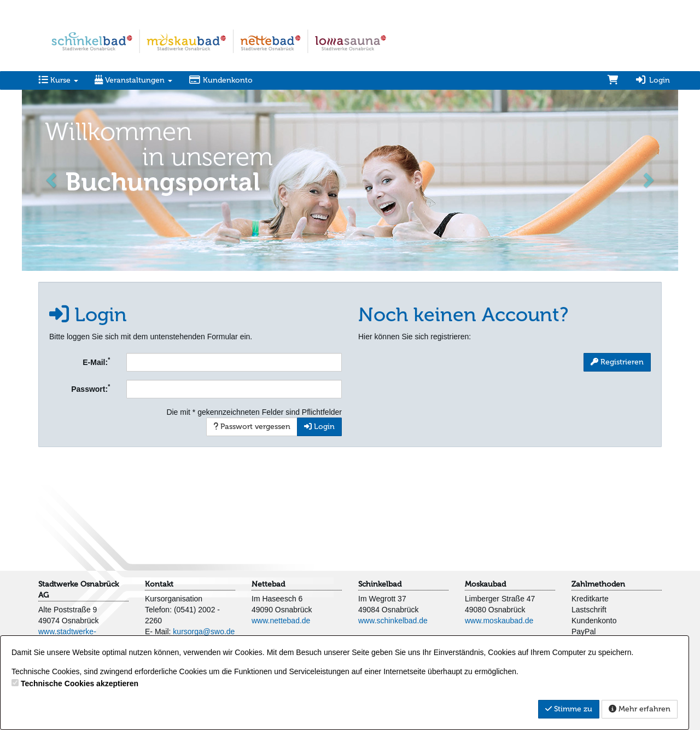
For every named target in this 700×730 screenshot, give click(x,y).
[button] (52, 179)
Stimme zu (569, 709)
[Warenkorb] (613, 80)
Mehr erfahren (640, 709)
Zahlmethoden (598, 584)
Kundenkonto (221, 80)
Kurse (58, 80)
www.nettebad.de (281, 621)
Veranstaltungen (133, 80)
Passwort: (91, 388)
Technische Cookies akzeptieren (80, 683)
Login (652, 80)
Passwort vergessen (252, 427)
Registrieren (617, 362)
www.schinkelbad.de (393, 621)
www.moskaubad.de (499, 621)
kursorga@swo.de (204, 631)
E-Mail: (96, 361)
